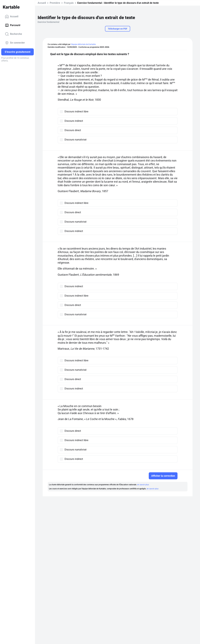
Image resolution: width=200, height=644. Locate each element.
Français (69, 3)
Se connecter (15, 43)
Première (55, 3)
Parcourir (13, 25)
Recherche (14, 34)
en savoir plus (143, 485)
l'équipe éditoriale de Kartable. (83, 44)
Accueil (12, 17)
